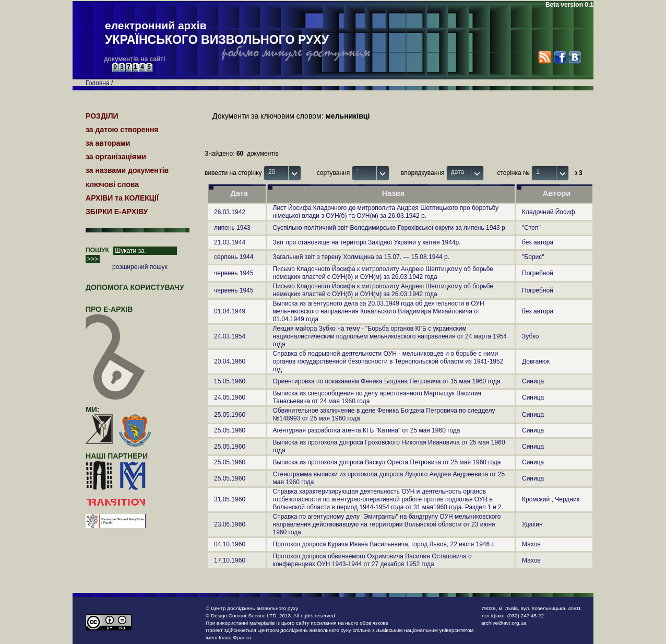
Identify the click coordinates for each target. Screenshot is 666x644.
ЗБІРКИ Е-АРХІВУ (117, 212)
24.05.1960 (230, 397)
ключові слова (112, 184)
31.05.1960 (230, 499)
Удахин (532, 524)
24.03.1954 (230, 336)
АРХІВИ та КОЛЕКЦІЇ (122, 198)
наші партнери (117, 456)
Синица (533, 381)
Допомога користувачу (135, 287)
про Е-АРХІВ (116, 314)
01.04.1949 (230, 311)
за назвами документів (127, 170)
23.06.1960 (230, 524)
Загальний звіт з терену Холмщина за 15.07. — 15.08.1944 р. (361, 257)
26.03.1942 (230, 212)
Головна (98, 83)
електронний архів (217, 33)
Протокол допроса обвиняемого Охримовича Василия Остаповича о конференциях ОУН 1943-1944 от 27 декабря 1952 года (372, 560)
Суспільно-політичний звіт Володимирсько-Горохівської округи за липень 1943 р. (390, 228)
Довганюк (536, 361)
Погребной (538, 273)
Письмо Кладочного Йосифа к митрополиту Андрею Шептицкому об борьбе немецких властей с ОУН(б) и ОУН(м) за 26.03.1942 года (383, 273)
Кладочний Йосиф (549, 212)
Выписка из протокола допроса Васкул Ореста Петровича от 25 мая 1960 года (387, 462)
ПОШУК (97, 250)
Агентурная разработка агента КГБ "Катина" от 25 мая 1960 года (367, 430)
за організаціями (116, 157)
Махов (531, 544)
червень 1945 (234, 273)
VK (574, 57)
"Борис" (533, 257)
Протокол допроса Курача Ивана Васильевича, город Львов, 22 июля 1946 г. (384, 544)
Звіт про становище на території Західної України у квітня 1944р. (367, 242)
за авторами (108, 143)
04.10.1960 (230, 544)
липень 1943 (232, 228)
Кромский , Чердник (551, 499)
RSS (545, 57)
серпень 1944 (234, 257)
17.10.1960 (230, 560)
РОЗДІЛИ (102, 116)
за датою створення (122, 130)
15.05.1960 (230, 381)
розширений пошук (140, 267)
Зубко (530, 336)
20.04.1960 (230, 361)
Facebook (560, 57)
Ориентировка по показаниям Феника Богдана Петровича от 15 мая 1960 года (387, 381)
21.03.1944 (230, 242)
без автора (538, 242)
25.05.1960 (230, 415)
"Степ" (531, 228)
